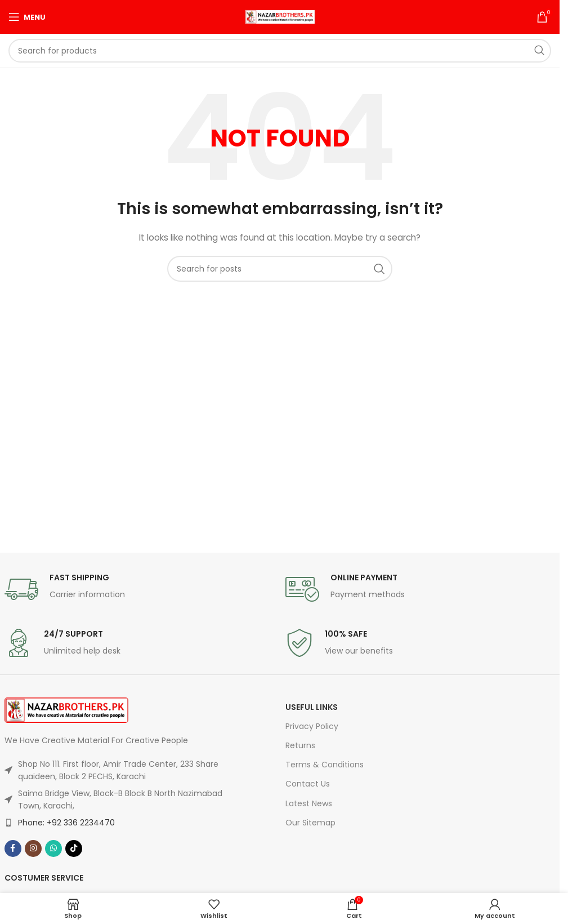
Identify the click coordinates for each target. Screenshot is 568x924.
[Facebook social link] (13, 849)
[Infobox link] (139, 589)
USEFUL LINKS (312, 707)
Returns (300, 745)
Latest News (309, 803)
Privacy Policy (312, 726)
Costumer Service (44, 878)
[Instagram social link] (33, 849)
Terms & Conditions (325, 765)
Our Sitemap (310, 823)
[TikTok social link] (74, 849)
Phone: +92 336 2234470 (66, 823)
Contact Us (308, 784)
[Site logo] (280, 16)
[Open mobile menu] (27, 17)
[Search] (280, 51)
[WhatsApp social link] (53, 849)
